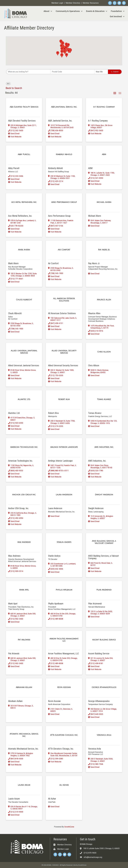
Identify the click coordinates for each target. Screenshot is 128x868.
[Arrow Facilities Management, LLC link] (64, 640)
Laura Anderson (55, 508)
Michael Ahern (95, 216)
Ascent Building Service (99, 654)
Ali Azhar (52, 799)
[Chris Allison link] (104, 352)
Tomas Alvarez (95, 413)
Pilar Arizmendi (95, 604)
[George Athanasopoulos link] (104, 687)
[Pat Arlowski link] (24, 640)
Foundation (116, 11)
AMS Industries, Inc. (97, 461)
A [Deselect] (8, 84)
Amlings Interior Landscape (60, 461)
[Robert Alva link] (64, 399)
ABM (90, 168)
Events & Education (95, 11)
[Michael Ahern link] (104, 202)
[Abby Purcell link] (24, 154)
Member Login (57, 3)
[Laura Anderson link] (64, 495)
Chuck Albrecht (15, 313)
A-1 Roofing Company (98, 121)
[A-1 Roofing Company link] (104, 107)
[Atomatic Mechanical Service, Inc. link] (24, 735)
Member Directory (73, 3)
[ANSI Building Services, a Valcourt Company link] (104, 542)
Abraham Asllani (15, 701)
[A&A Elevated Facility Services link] (24, 107)
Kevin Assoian (54, 701)
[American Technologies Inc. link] (24, 447)
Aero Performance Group (59, 216)
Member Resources (91, 3)
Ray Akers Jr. (94, 263)
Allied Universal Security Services (63, 365)
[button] (62, 49)
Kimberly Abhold (55, 168)
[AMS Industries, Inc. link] (104, 447)
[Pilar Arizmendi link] (104, 590)
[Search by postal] (72, 72)
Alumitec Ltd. (14, 413)
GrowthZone (69, 827)
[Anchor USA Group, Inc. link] (24, 495)
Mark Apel (13, 604)
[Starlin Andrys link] (64, 542)
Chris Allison (94, 365)
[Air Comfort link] (64, 250)
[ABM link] (104, 154)
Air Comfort (53, 263)
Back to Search (14, 88)
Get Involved (116, 16)
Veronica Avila (95, 749)
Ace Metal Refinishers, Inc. (20, 216)
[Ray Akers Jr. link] (104, 250)
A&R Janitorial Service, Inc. (60, 121)
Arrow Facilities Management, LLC (63, 654)
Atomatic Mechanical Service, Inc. (23, 749)
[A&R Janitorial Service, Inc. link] (64, 107)
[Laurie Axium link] (24, 785)
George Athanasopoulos (99, 701)
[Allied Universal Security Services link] (64, 352)
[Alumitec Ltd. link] (24, 399)
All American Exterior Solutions (62, 313)
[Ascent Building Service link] (104, 640)
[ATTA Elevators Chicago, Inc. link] (64, 735)
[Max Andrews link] (24, 542)
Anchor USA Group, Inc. (18, 508)
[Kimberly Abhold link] (64, 154)
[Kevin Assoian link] (64, 687)
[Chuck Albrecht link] (24, 300)
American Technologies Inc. (20, 461)
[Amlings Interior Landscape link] (64, 447)
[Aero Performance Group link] (64, 202)
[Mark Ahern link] (24, 250)
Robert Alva (53, 413)
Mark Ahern (13, 263)
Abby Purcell (14, 168)
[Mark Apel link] (24, 590)
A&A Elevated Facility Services (22, 121)
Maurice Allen (94, 313)
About (47, 11)
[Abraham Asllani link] (24, 687)
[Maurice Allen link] (104, 300)
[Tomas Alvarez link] (104, 399)
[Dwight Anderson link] (104, 495)
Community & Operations (68, 11)
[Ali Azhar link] (64, 785)
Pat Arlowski (14, 654)
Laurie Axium (14, 799)
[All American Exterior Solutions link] (64, 300)
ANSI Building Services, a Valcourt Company (103, 557)
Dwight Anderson (96, 508)
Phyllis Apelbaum (56, 604)
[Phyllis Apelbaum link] (64, 590)
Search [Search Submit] (115, 72)
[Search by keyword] (28, 72)
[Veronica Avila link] (104, 735)
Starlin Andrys (54, 556)
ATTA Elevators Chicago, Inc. (61, 749)
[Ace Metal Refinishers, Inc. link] (24, 202)
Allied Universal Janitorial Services (24, 365)
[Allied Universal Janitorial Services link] (24, 352)
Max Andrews (14, 556)
